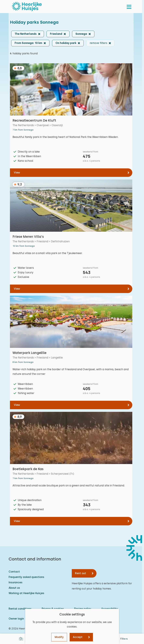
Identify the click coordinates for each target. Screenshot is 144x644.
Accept (78, 637)
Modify (59, 637)
